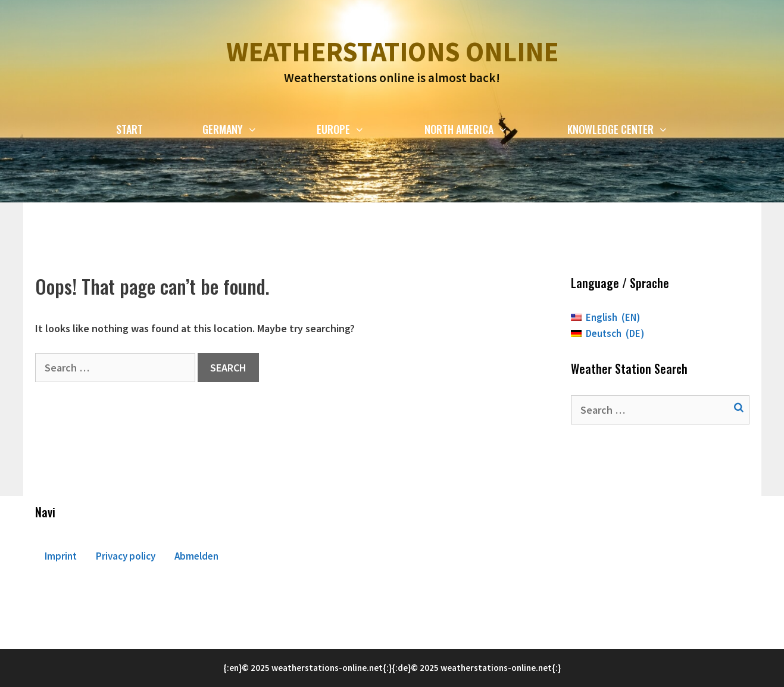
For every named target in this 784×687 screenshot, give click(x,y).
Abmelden (196, 556)
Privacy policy (126, 556)
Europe (355, 129)
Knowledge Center (632, 129)
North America (481, 129)
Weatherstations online (392, 52)
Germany (245, 129)
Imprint (61, 556)
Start (129, 129)
